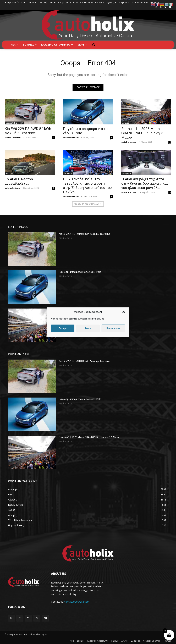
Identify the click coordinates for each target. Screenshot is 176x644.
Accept (63, 328)
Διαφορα (68, 173)
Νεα (66, 123)
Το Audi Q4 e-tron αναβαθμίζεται (19, 181)
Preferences (114, 328)
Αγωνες (126, 123)
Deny (88, 328)
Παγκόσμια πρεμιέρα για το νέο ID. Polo (80, 272)
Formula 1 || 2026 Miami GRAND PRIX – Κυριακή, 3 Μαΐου (142, 133)
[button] (124, 312)
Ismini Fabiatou (13, 138)
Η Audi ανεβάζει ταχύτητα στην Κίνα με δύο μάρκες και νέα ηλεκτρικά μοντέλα (145, 183)
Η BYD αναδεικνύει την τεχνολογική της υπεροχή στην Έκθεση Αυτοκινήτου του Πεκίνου (87, 185)
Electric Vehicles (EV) (14, 123)
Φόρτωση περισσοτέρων (88, 204)
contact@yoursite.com (77, 602)
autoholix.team (71, 138)
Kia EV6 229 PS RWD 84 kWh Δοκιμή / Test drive (28, 131)
